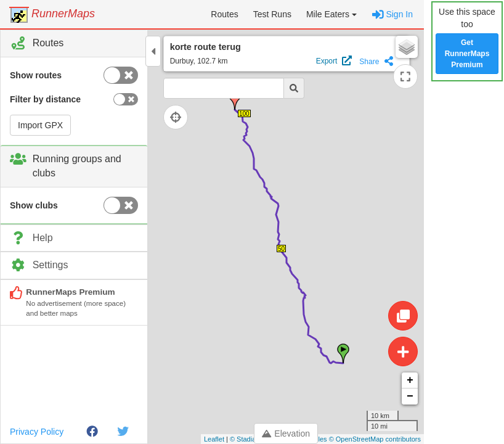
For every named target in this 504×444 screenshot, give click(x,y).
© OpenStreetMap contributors (375, 439)
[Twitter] (123, 432)
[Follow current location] (179, 117)
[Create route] (403, 351)
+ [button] (410, 380)
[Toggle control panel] (153, 51)
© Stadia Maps (252, 439)
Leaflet (214, 439)
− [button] (410, 397)
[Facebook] (92, 432)
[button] (331, 14)
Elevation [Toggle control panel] (286, 434)
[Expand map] (405, 76)
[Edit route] (403, 316)
